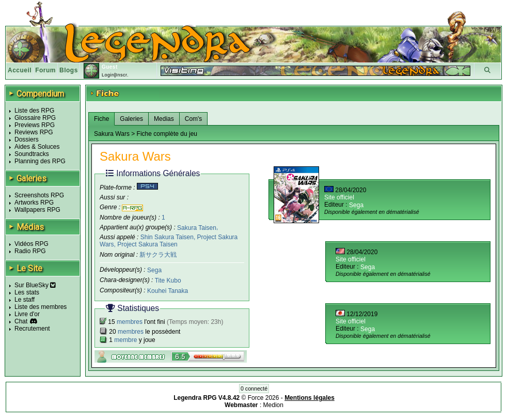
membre (125, 340)
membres (130, 322)
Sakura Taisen (197, 227)
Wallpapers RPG (37, 210)
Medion (273, 405)
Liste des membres (41, 307)
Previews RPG (35, 125)
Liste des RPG (34, 111)
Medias (164, 119)
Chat (21, 321)
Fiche (101, 119)
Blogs (69, 70)
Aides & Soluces (37, 147)
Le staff (25, 300)
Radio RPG (30, 251)
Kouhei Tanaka (168, 291)
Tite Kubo (168, 281)
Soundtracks (32, 154)
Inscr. (122, 75)
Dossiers (27, 139)
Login (108, 75)
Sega (154, 270)
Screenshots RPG (39, 195)
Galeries (131, 119)
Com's (194, 119)
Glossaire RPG (35, 118)
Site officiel (339, 197)
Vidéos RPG (31, 244)
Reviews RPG (34, 132)
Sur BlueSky (35, 285)
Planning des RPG (40, 161)
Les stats (27, 292)
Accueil (20, 70)
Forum (45, 70)
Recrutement (32, 329)
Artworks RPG (34, 203)
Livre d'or (27, 314)
